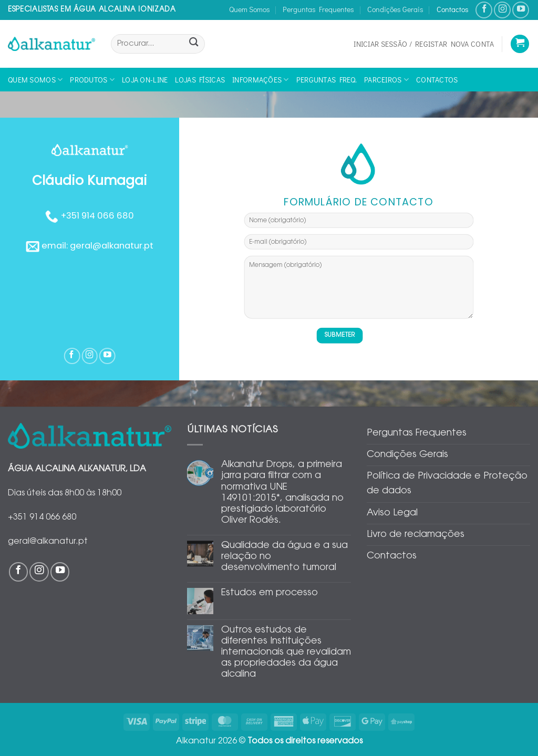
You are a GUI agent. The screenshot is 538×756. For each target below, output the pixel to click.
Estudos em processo (270, 593)
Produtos (92, 80)
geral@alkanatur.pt (112, 246)
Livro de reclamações (416, 535)
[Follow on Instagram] (502, 10)
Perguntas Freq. (327, 80)
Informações (261, 80)
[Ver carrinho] (520, 44)
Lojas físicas (200, 80)
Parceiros (386, 80)
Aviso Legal (392, 513)
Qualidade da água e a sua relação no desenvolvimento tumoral (284, 557)
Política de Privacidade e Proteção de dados (447, 484)
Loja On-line (145, 80)
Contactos (453, 9)
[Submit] (194, 44)
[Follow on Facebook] (484, 10)
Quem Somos (250, 9)
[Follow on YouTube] (521, 10)
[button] (424, 44)
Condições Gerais (395, 9)
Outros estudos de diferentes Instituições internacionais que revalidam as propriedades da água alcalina (286, 653)
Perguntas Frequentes (318, 9)
